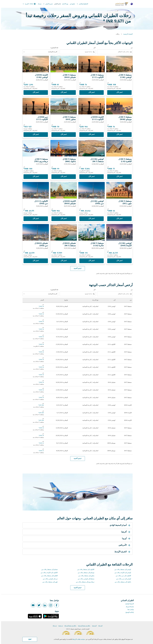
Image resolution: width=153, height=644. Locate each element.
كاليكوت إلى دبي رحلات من (122, 576)
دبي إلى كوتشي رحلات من (49, 579)
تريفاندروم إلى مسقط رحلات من (84, 582)
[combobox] (112, 52)
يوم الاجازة (64, 4)
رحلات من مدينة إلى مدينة (83, 626)
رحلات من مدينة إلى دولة (69, 626)
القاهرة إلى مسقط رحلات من (48, 576)
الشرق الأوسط (122, 552)
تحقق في (71, 4)
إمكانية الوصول (128, 612)
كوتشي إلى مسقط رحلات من (122, 570)
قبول (29, 639)
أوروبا (125, 539)
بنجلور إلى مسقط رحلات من (85, 576)
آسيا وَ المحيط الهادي (119, 525)
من (131, 48)
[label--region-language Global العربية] (28, 4)
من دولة (54, 626)
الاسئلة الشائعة (128, 604)
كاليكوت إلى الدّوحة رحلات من (48, 573)
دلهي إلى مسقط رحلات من (49, 582)
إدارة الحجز (56, 4)
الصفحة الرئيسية (127, 34)
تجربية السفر (46, 4)
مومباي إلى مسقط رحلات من (85, 573)
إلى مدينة (93, 626)
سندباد (39, 4)
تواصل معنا (130, 610)
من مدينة (59, 626)
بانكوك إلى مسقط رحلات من (122, 582)
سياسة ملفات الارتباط (78, 639)
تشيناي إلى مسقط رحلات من (48, 570)
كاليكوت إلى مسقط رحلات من (85, 570)
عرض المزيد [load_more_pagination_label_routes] (77, 588)
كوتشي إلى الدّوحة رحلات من (122, 573)
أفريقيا (125, 532)
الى (93, 48)
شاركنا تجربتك (129, 607)
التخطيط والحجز (81, 4)
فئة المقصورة (53, 48)
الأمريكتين (124, 545)
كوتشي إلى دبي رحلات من (123, 579)
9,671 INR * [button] (112, 21)
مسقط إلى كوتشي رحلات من (85, 579)
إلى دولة (99, 626)
